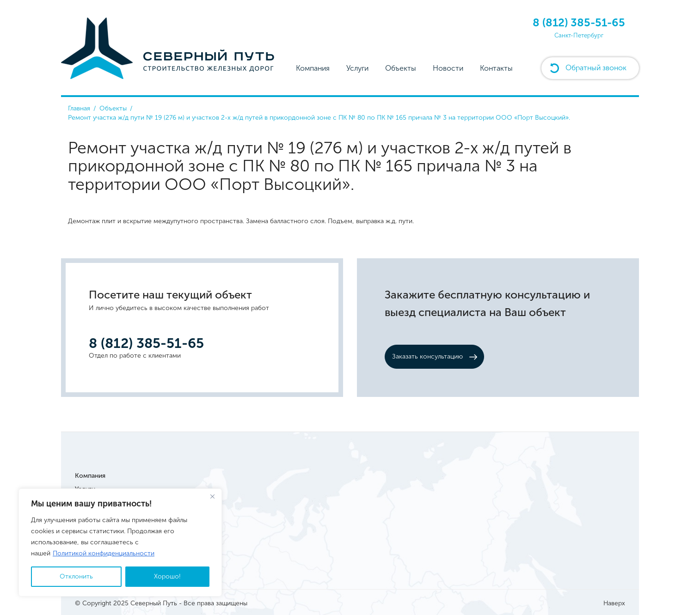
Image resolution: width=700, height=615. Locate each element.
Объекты (401, 68)
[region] (120, 542)
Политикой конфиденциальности (104, 553)
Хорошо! (167, 576)
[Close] (212, 496)
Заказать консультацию (427, 356)
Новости (448, 68)
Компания (313, 68)
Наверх (614, 603)
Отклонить (76, 576)
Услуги (357, 68)
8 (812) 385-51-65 (579, 22)
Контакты (496, 68)
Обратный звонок (596, 68)
